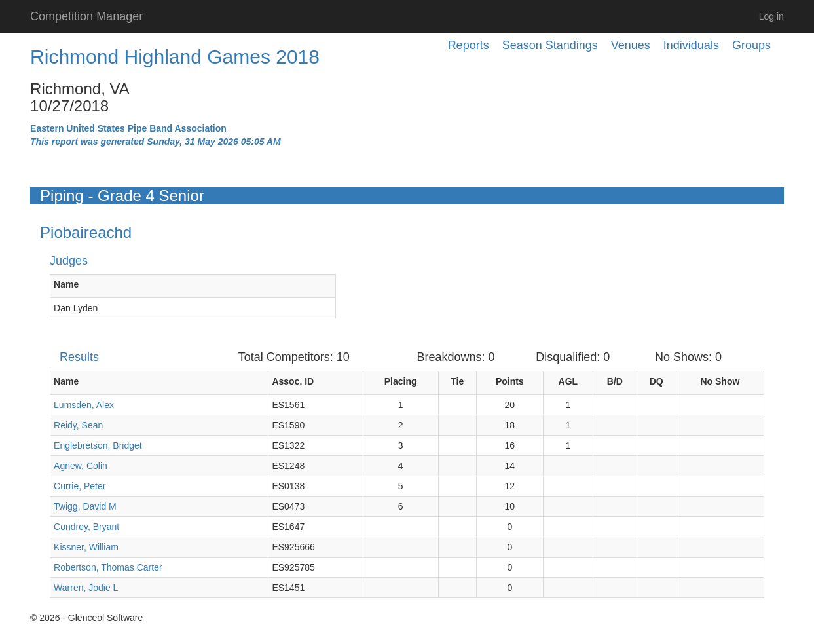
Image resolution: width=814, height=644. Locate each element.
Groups (751, 45)
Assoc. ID (293, 381)
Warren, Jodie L (86, 588)
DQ (657, 381)
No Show (720, 381)
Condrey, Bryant (86, 527)
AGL (568, 381)
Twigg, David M (85, 506)
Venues (631, 45)
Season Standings (550, 45)
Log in (771, 16)
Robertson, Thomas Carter (108, 567)
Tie (457, 381)
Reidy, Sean (78, 425)
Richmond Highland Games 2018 (175, 57)
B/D (615, 381)
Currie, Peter (80, 486)
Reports (469, 45)
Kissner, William (86, 547)
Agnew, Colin (81, 466)
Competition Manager (86, 16)
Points (510, 381)
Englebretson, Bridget (98, 445)
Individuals (691, 45)
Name (66, 284)
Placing (401, 381)
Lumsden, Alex (84, 405)
